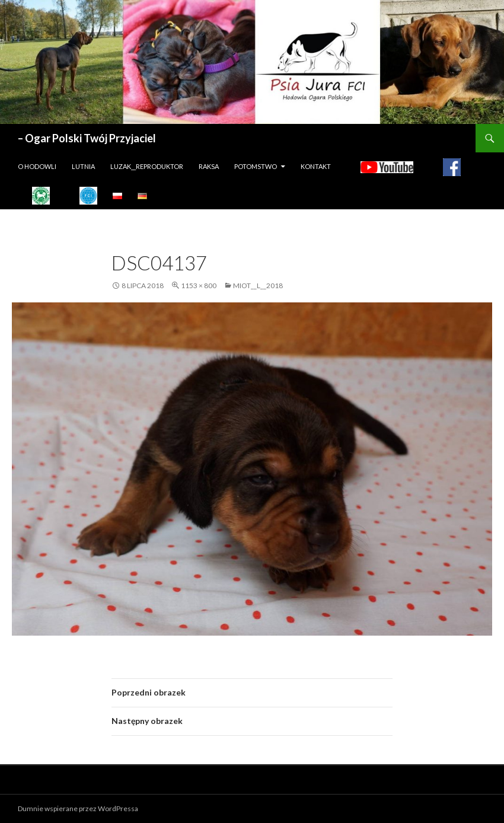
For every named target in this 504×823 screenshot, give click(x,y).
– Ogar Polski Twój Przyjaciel (87, 138)
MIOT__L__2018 (258, 286)
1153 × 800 (199, 286)
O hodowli (37, 166)
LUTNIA (83, 166)
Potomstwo (256, 166)
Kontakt (316, 166)
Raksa (209, 166)
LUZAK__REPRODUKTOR (147, 166)
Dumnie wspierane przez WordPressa (78, 808)
